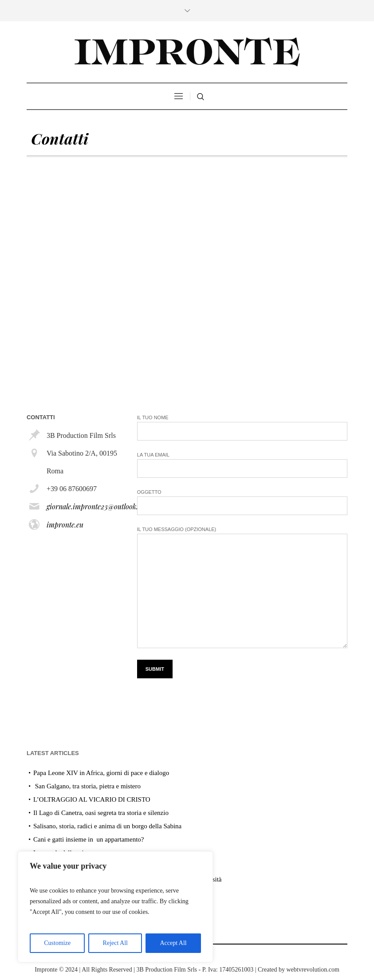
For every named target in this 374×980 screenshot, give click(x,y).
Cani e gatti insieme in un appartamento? (89, 839)
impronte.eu (65, 525)
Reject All (115, 943)
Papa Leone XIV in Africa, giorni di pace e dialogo (101, 773)
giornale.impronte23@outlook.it (94, 506)
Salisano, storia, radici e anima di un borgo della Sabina (107, 826)
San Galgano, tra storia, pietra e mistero (87, 786)
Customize (57, 943)
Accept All (173, 943)
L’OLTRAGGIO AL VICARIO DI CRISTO (92, 799)
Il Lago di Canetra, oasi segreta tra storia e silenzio (101, 813)
